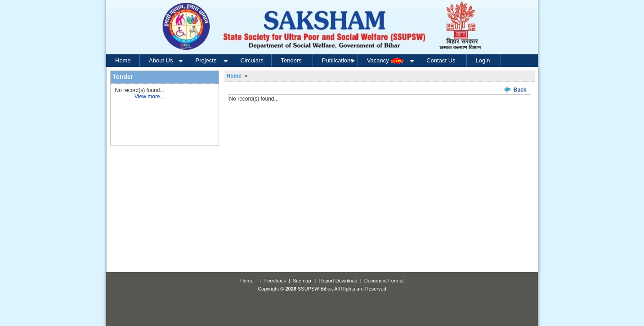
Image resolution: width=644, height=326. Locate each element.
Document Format (384, 281)
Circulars (252, 60)
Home (123, 60)
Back (520, 90)
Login (483, 60)
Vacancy (391, 61)
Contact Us (441, 60)
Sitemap (302, 281)
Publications (339, 60)
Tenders (291, 60)
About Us (167, 60)
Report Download (338, 281)
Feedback (275, 281)
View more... (149, 97)
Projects (212, 60)
